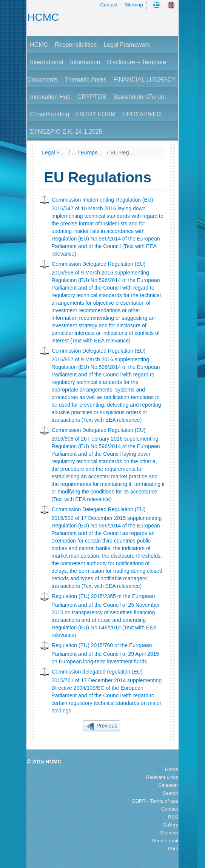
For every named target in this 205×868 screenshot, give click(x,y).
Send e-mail (165, 841)
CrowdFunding (49, 114)
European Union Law (93, 153)
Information (85, 62)
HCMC (43, 17)
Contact (109, 5)
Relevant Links (162, 777)
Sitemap (134, 5)
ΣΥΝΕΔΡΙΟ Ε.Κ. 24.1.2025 (66, 132)
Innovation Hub (50, 97)
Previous (102, 726)
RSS (173, 817)
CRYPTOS (92, 97)
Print (173, 849)
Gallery (170, 825)
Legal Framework (127, 45)
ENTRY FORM (96, 114)
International (46, 62)
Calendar (168, 785)
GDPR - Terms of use (155, 801)
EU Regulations (123, 153)
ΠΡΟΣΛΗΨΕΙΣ (142, 114)
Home (172, 769)
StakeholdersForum (139, 97)
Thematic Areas (86, 79)
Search (170, 793)
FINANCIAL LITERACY (145, 79)
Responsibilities (76, 45)
